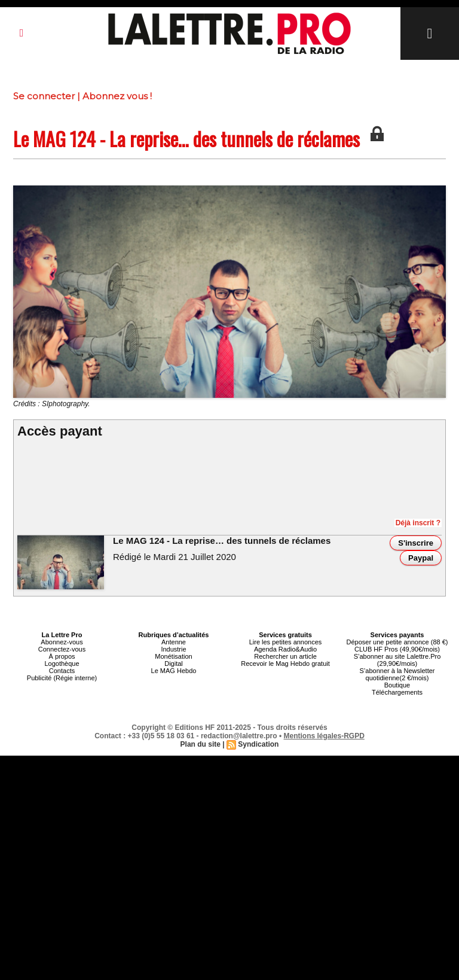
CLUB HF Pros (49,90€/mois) (397, 649)
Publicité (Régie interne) (62, 678)
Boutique (397, 685)
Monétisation (173, 656)
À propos (62, 656)
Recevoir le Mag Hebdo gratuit (285, 664)
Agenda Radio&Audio (285, 649)
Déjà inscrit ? (418, 523)
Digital (174, 664)
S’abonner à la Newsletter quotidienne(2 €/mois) (397, 674)
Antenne (174, 642)
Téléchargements (397, 692)
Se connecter (44, 96)
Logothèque (62, 664)
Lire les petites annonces (286, 642)
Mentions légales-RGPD (324, 736)
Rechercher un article (285, 656)
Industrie (173, 649)
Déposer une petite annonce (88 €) (397, 642)
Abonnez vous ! (117, 96)
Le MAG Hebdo (174, 671)
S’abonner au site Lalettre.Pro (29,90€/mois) (397, 660)
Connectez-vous (62, 649)
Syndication (258, 744)
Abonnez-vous (62, 642)
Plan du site (201, 744)
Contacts (62, 671)
